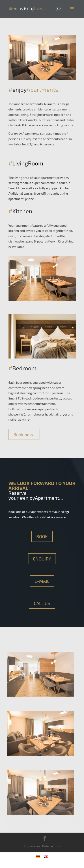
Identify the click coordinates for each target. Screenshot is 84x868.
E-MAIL (42, 581)
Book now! (24, 434)
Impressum (32, 846)
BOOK (42, 536)
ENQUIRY (42, 559)
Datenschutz (51, 846)
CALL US (42, 603)
